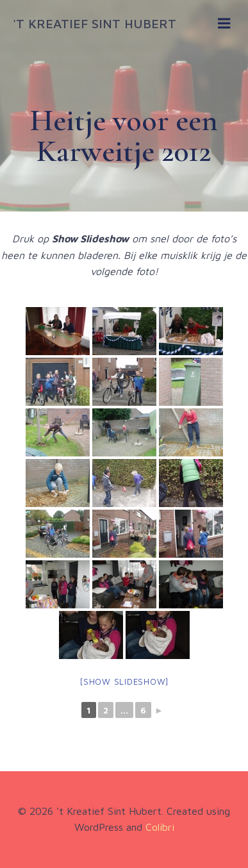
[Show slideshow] (124, 681)
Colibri (160, 827)
